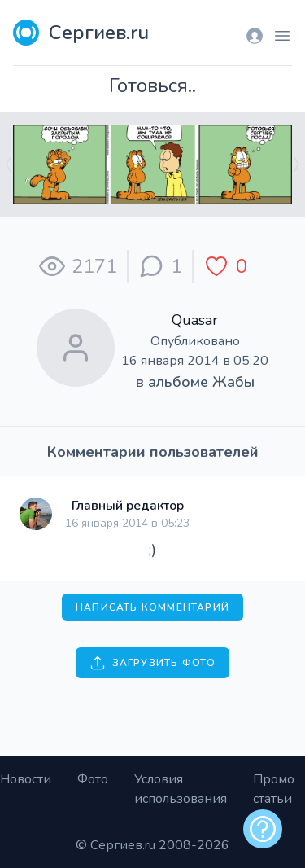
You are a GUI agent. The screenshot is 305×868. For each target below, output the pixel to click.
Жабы (233, 382)
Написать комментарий (152, 607)
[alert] (263, 829)
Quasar (195, 320)
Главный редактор (128, 506)
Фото (93, 779)
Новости (26, 779)
